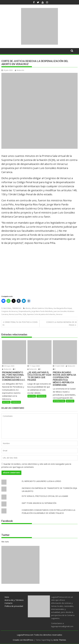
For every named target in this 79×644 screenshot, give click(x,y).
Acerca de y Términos (14, 600)
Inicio (7, 597)
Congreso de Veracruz (9, 311)
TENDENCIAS (17, 308)
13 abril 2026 (59, 366)
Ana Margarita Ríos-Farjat (63, 308)
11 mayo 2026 (34, 366)
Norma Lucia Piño (15, 314)
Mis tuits (5, 542)
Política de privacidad (14, 606)
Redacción (19, 70)
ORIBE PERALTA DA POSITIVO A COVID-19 (20, 323)
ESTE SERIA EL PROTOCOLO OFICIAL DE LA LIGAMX (45, 496)
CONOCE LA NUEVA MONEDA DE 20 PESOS (61, 323)
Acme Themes (60, 640)
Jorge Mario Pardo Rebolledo (42, 311)
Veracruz (59, 314)
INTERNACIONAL (59, 401)
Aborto (28, 308)
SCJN (24, 314)
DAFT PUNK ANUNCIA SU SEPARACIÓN (39, 503)
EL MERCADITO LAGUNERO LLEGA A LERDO (41, 481)
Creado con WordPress (23, 640)
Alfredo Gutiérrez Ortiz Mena (42, 308)
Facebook (7, 521)
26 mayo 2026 (8, 366)
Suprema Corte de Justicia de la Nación (41, 314)
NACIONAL (7, 308)
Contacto (9, 603)
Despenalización (25, 311)
